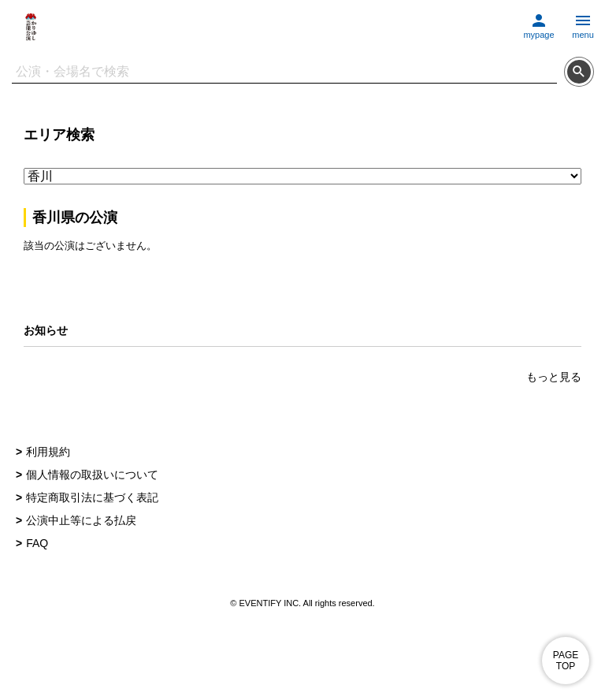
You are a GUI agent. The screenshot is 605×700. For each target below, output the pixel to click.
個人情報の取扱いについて (92, 475)
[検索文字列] (284, 72)
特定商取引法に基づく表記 (92, 497)
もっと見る (554, 377)
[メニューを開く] (583, 22)
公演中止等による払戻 (81, 520)
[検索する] (579, 72)
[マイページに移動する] (539, 22)
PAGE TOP (566, 661)
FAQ (37, 543)
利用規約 (48, 452)
